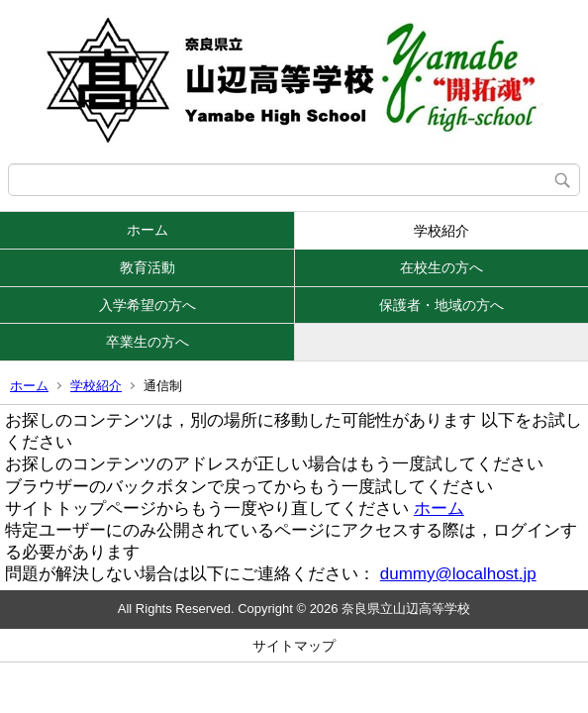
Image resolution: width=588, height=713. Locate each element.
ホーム (147, 230)
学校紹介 (441, 231)
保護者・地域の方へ (441, 305)
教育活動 (147, 267)
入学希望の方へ (147, 305)
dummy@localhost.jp (458, 574)
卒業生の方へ (147, 342)
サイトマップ (294, 646)
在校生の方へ (441, 267)
